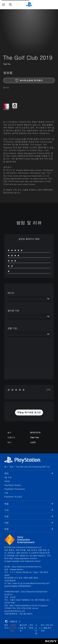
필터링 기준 (13, 311)
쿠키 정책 (31, 626)
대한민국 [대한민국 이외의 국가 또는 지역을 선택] (13, 622)
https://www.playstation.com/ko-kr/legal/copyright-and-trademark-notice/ (23, 560)
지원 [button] (29, 516)
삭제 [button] (48, 390)
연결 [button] (29, 529)
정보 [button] (29, 473)
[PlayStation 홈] (29, 5)
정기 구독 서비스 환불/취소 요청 (47, 628)
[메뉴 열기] (4, 5)
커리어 (7, 481)
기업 (6, 493)
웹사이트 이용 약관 (23, 628)
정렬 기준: (13, 328)
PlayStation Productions (15, 489)
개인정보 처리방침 (13, 628)
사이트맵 (36, 629)
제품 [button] (29, 504)
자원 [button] (29, 523)
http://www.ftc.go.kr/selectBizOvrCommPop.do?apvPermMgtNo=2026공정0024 (27, 585)
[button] (29, 413)
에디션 (11, 293)
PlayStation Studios (13, 485)
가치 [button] (29, 510)
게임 (11, 467)
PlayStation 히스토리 (13, 497)
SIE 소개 (8, 477)
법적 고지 (6, 626)
